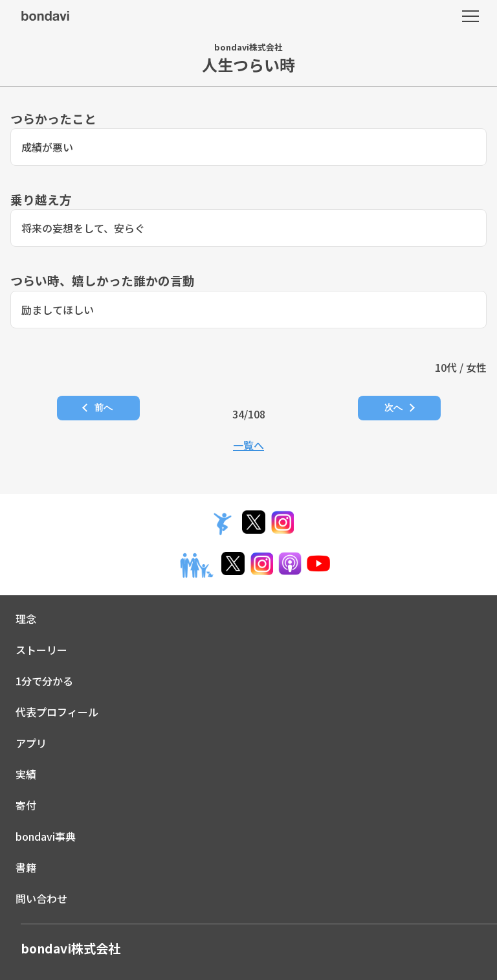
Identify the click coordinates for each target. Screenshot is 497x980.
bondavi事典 (46, 836)
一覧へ (248, 445)
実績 (26, 774)
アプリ (31, 743)
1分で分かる (44, 681)
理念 (26, 619)
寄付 (26, 805)
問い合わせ (41, 898)
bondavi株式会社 (71, 948)
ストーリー (41, 650)
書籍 (26, 867)
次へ (393, 407)
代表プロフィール (57, 712)
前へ (104, 407)
